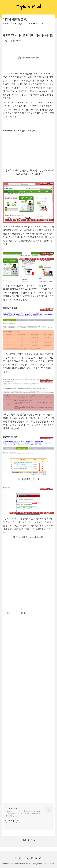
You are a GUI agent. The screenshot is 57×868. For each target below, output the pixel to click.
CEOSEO (51, 864)
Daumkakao (31, 864)
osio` (5, 864)
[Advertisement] (28, 58)
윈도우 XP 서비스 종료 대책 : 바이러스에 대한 (23, 24)
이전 (24, 840)
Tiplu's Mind (29, 7)
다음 (33, 840)
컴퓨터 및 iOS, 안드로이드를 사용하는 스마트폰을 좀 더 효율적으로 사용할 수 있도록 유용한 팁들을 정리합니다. (23, 814)
